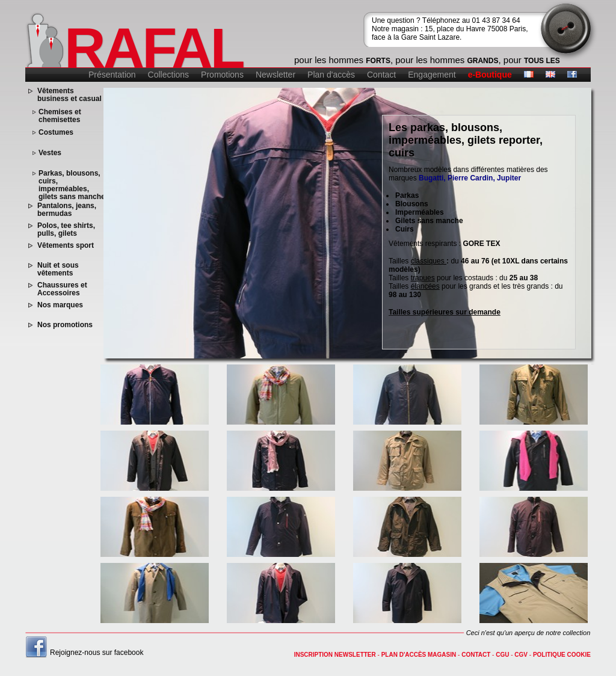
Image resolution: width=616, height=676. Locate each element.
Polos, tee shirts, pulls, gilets (66, 230)
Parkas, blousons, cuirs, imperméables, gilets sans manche (72, 185)
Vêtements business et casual (69, 95)
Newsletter (276, 75)
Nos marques (60, 305)
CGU (502, 655)
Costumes (56, 133)
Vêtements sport (66, 246)
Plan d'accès (331, 75)
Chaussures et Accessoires (62, 289)
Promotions (222, 75)
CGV (521, 655)
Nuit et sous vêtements (58, 269)
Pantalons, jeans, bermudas (67, 210)
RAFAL (154, 48)
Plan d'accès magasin (419, 655)
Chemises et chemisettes (60, 116)
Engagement (432, 75)
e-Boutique (490, 75)
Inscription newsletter (335, 655)
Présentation (112, 75)
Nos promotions (65, 325)
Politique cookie (562, 655)
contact (476, 655)
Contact (381, 75)
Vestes (50, 153)
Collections (168, 75)
